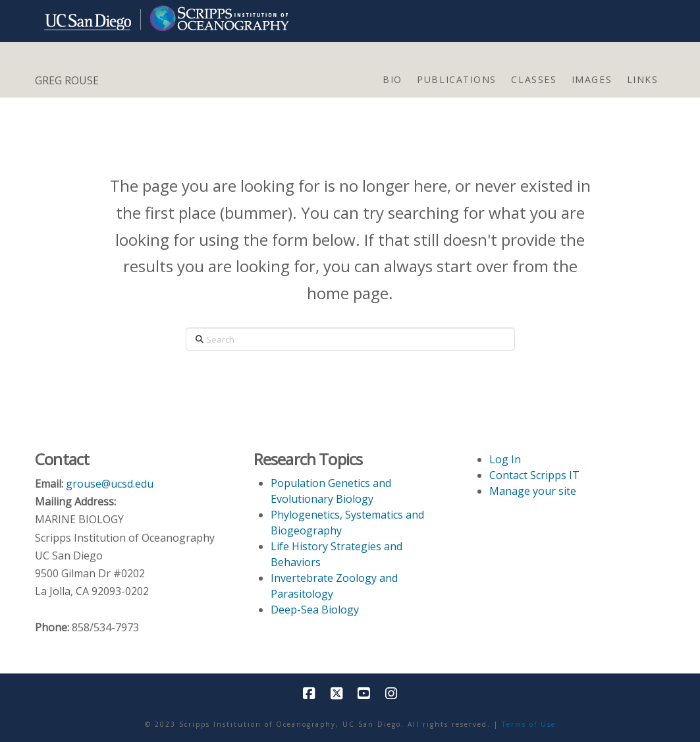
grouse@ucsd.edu (110, 484)
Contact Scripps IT (534, 475)
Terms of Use (529, 724)
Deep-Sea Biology (315, 610)
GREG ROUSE (67, 80)
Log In (505, 459)
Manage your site (533, 491)
